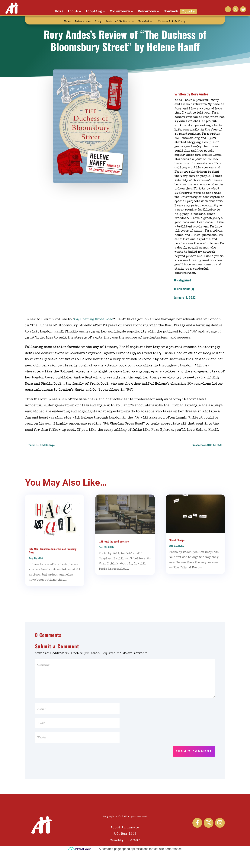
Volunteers (120, 12)
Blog (98, 22)
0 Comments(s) (184, 289)
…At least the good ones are (114, 541)
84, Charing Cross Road (94, 319)
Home (59, 12)
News (67, 22)
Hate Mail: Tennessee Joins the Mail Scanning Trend (53, 551)
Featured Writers (118, 22)
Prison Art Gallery (172, 22)
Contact (171, 12)
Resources (147, 12)
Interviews (83, 22)
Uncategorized (183, 280)
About (73, 12)
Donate (188, 12)
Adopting (94, 12)
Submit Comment (194, 751)
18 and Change (177, 540)
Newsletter (146, 22)
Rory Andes (200, 94)
